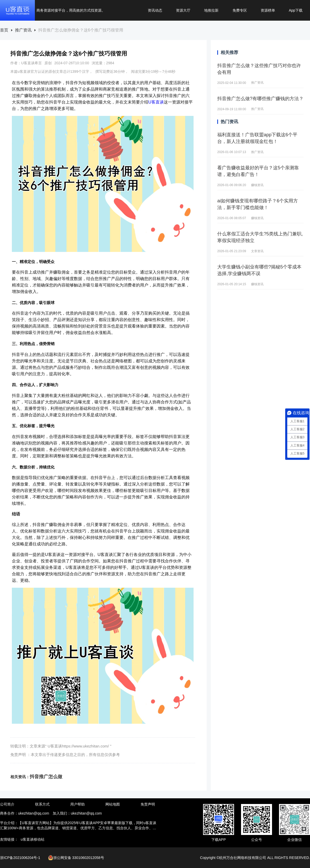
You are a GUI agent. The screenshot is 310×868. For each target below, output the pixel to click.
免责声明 (148, 804)
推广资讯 (23, 30)
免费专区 (240, 10)
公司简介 (7, 804)
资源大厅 (183, 10)
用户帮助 (78, 804)
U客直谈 (156, 102)
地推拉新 (211, 10)
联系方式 (42, 804)
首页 (4, 30)
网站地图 (113, 804)
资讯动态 (155, 10)
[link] (4, 30)
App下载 (296, 10)
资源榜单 (268, 10)
